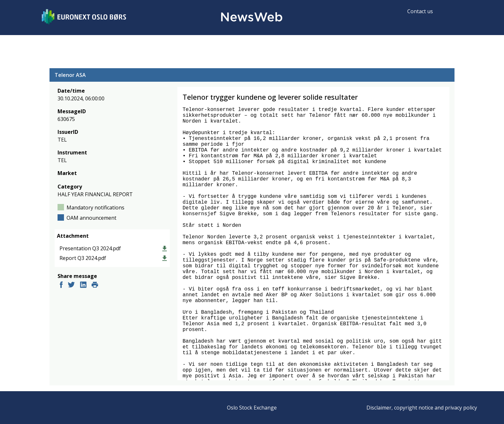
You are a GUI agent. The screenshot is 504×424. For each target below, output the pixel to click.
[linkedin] (83, 286)
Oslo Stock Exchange (252, 408)
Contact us (420, 11)
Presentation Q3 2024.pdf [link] (90, 248)
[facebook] (61, 286)
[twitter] (71, 286)
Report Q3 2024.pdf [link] (83, 258)
